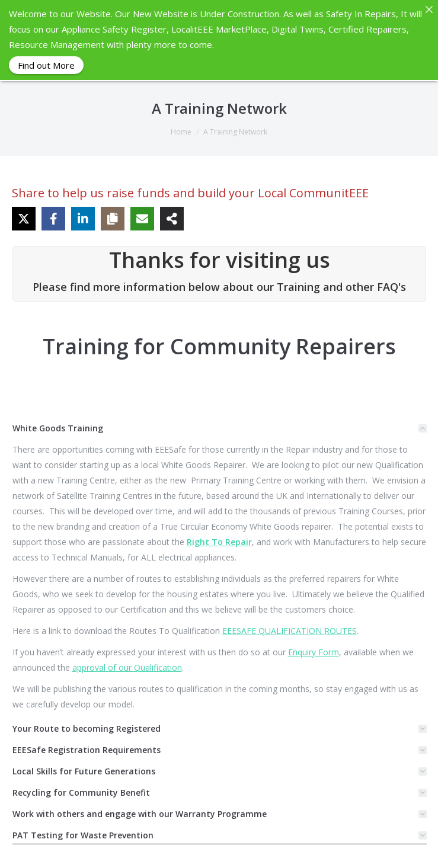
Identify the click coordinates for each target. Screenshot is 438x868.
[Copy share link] (113, 218)
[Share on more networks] (172, 218)
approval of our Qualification (127, 667)
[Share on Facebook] (53, 218)
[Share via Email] (142, 218)
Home (181, 131)
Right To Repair (219, 541)
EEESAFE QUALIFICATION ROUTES (290, 630)
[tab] (220, 428)
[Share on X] (24, 218)
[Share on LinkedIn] (83, 218)
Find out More (46, 65)
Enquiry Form (314, 651)
